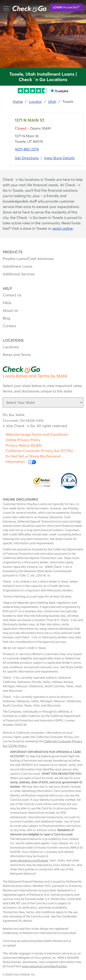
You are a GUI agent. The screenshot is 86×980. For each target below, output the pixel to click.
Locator (35, 102)
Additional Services (19, 274)
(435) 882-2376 (27, 149)
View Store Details (59, 158)
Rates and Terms (17, 355)
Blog (6, 318)
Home (18, 102)
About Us (10, 310)
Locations (11, 347)
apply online (63, 228)
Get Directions (27, 158)
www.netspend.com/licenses (29, 860)
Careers (9, 326)
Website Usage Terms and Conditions (37, 434)
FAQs (7, 303)
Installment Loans (18, 266)
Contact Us (12, 295)
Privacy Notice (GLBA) (24, 445)
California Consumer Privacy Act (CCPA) (39, 451)
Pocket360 (66, 7)
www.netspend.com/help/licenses (44, 966)
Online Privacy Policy (23, 440)
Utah (52, 102)
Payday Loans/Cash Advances (28, 259)
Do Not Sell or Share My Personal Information (33, 459)
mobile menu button (27, 8)
